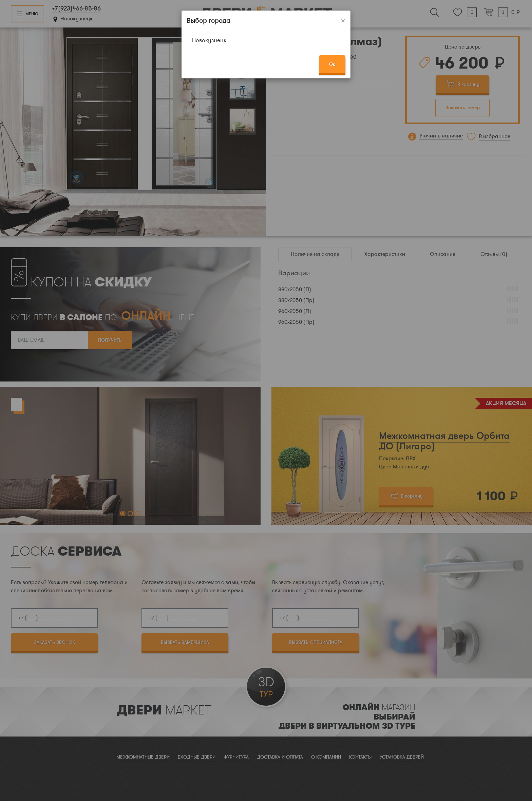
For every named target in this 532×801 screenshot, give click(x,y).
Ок (332, 64)
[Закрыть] (343, 21)
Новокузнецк (209, 40)
